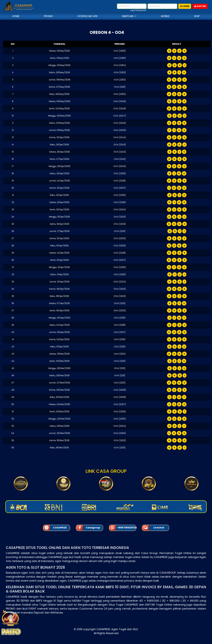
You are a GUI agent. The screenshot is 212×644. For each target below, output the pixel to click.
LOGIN (185, 6)
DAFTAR (200, 6)
